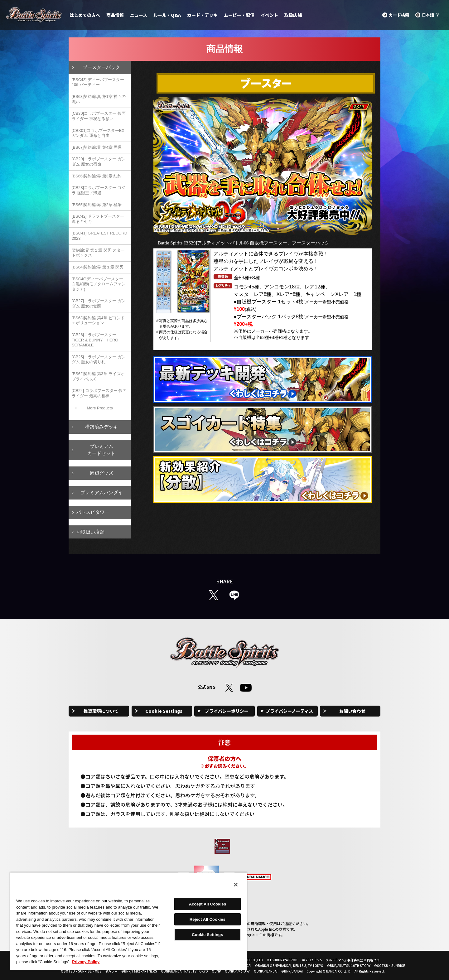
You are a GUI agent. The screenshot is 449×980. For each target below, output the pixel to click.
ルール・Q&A (167, 15)
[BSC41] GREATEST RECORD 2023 (99, 236)
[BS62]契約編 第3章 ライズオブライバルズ (98, 376)
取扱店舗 (293, 15)
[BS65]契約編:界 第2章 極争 (97, 205)
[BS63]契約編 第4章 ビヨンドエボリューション (98, 321)
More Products (100, 408)
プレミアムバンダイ (101, 492)
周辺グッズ (101, 473)
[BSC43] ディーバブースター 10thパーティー (98, 82)
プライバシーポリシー (227, 711)
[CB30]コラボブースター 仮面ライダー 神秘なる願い (99, 116)
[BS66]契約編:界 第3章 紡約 (97, 176)
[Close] (236, 885)
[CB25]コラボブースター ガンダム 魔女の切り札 (99, 360)
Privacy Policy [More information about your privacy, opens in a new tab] (86, 962)
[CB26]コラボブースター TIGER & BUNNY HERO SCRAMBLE (95, 340)
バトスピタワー (93, 512)
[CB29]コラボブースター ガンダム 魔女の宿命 (99, 162)
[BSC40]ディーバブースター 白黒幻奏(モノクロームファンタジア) (99, 284)
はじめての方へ (85, 15)
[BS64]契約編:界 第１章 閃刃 (98, 267)
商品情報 (115, 15)
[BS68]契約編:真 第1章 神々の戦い (99, 99)
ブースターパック (101, 67)
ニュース (139, 15)
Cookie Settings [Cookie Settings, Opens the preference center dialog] (207, 935)
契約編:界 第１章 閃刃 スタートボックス (98, 253)
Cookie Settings (164, 711)
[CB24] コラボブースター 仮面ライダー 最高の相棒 (99, 393)
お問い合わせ (352, 711)
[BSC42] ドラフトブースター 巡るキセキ (98, 219)
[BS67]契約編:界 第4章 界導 (97, 147)
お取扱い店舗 (90, 532)
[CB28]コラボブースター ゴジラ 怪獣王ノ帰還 (99, 190)
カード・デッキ (202, 15)
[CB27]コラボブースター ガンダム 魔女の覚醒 (99, 303)
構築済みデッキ (101, 427)
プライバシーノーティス (289, 711)
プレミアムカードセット (101, 450)
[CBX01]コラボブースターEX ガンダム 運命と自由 (98, 133)
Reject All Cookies (208, 919)
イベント (269, 15)
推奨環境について (101, 711)
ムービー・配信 (239, 15)
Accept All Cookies (208, 904)
